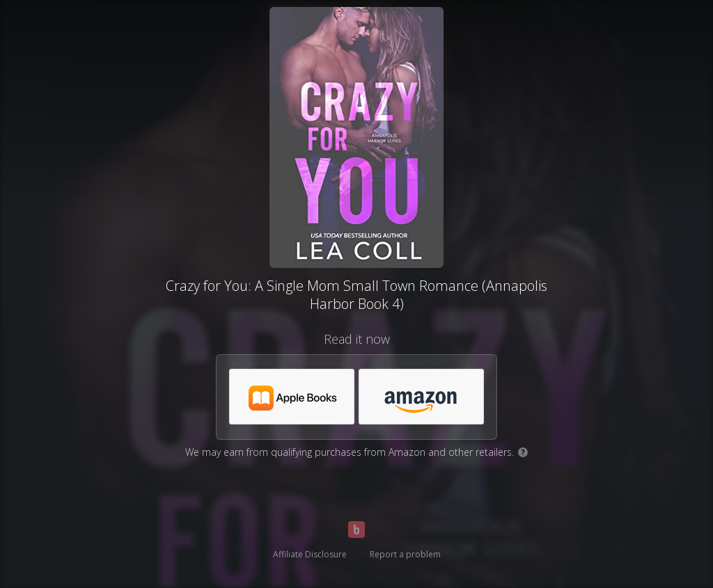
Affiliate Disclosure (310, 554)
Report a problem (405, 554)
